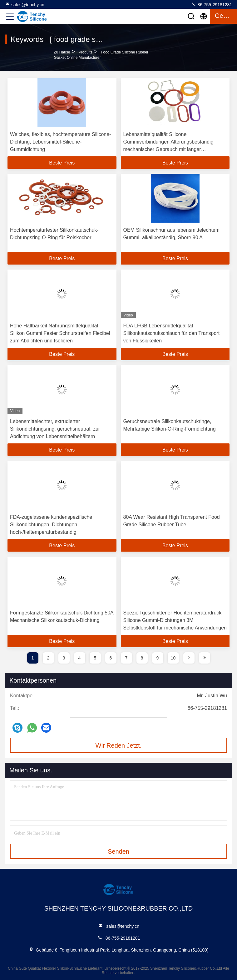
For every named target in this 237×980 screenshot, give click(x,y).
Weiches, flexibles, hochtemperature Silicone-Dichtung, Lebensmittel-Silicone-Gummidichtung (60, 142)
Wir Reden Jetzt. (119, 745)
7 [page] (126, 658)
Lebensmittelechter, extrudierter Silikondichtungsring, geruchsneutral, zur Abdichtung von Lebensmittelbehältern (55, 429)
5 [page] (95, 658)
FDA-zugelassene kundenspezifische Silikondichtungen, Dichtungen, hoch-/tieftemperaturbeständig (51, 525)
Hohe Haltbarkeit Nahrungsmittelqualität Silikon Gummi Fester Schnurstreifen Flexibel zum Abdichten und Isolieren (60, 333)
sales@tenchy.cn (25, 4)
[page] (189, 658)
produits (86, 52)
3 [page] (64, 658)
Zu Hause (62, 52)
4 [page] (80, 658)
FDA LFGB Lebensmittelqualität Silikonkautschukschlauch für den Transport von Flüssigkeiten (172, 333)
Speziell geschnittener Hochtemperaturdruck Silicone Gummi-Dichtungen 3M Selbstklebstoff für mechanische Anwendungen (175, 620)
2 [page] (48, 658)
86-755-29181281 (212, 4)
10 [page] (173, 658)
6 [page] (111, 658)
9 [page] (158, 658)
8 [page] (142, 658)
